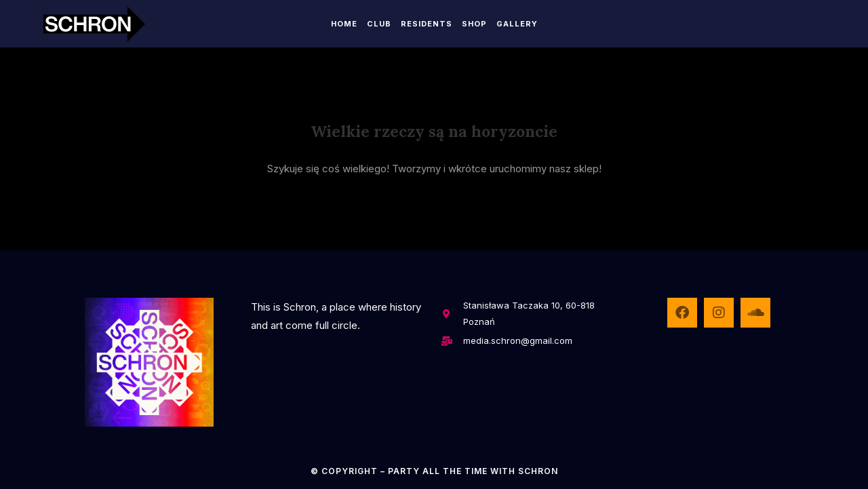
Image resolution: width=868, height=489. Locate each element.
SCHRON (538, 471)
